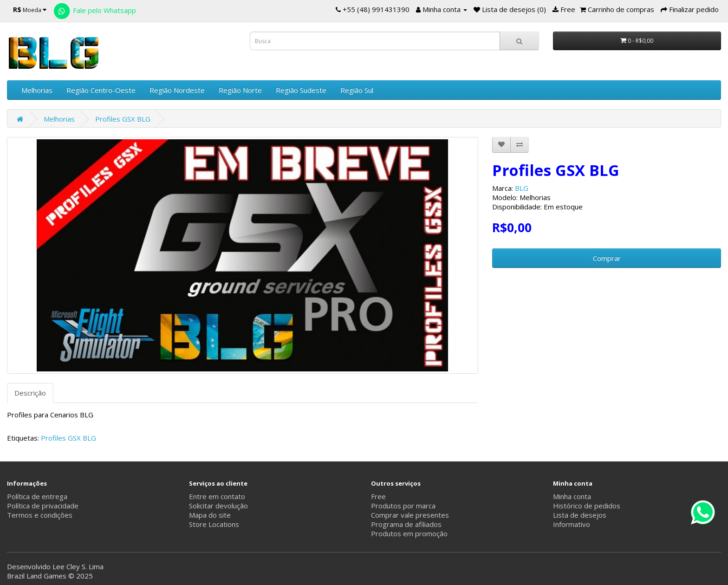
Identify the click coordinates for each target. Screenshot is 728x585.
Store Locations (214, 524)
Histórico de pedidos (587, 506)
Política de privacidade (43, 506)
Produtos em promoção (409, 533)
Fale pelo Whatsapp (94, 10)
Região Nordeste (177, 90)
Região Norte (240, 90)
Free (378, 496)
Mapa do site (210, 515)
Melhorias (37, 90)
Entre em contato (217, 496)
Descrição (30, 393)
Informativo (572, 524)
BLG (522, 188)
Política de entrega (37, 496)
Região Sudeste (301, 90)
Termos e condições (40, 515)
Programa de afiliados (406, 524)
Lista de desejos (580, 515)
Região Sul (357, 90)
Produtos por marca (403, 506)
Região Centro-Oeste (101, 90)
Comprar (607, 258)
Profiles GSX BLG (123, 119)
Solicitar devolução (218, 506)
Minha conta (572, 496)
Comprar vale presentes (410, 515)
